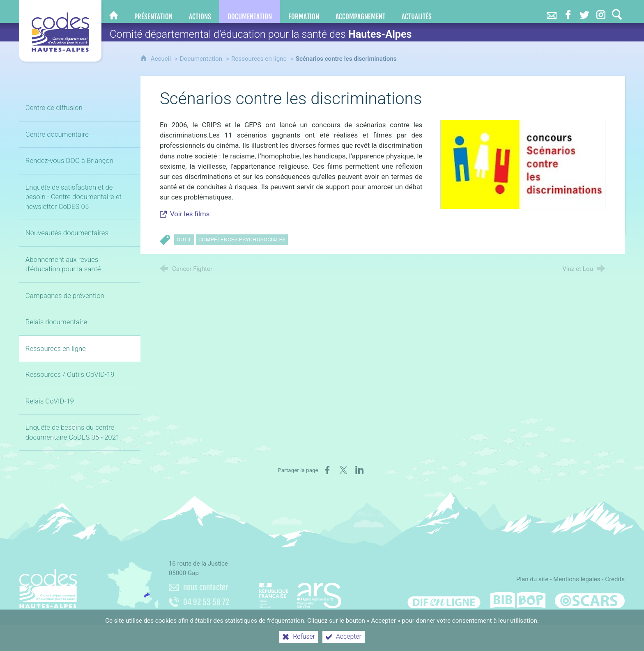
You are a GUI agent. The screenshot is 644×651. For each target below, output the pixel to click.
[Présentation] (153, 11)
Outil (184, 240)
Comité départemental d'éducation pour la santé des (261, 34)
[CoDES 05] (114, 11)
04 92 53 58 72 (206, 602)
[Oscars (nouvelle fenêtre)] (590, 600)
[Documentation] (250, 11)
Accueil (162, 59)
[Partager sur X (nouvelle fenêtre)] (343, 470)
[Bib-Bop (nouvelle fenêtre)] (518, 600)
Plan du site (532, 579)
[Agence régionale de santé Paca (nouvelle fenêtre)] (300, 592)
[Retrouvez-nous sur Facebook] (568, 11)
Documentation (201, 59)
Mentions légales (577, 579)
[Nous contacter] (552, 11)
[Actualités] (417, 11)
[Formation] (304, 11)
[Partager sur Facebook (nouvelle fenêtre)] (327, 470)
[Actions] (200, 11)
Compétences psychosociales (242, 240)
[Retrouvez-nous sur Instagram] (601, 11)
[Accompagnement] (360, 11)
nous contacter (206, 587)
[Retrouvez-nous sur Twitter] (584, 11)
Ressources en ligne (259, 59)
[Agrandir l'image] (523, 164)
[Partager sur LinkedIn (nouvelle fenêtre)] (359, 470)
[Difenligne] (444, 600)
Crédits (615, 579)
